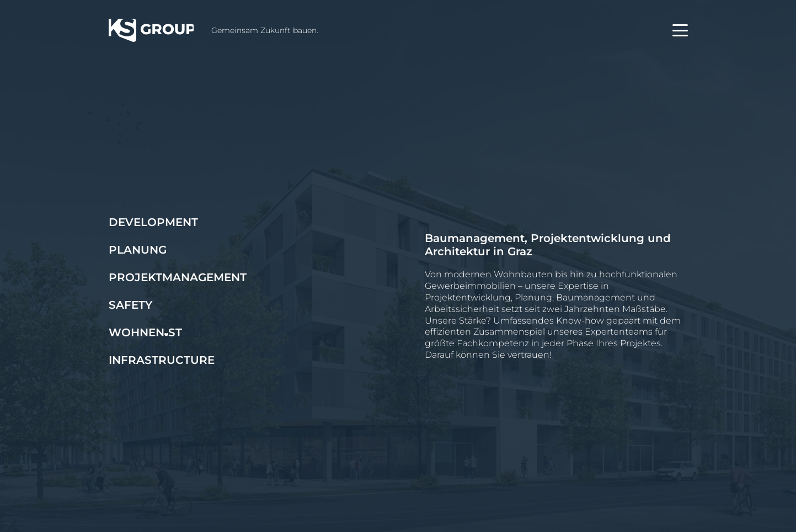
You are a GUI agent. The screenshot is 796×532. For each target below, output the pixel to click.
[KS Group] (151, 30)
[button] (680, 30)
